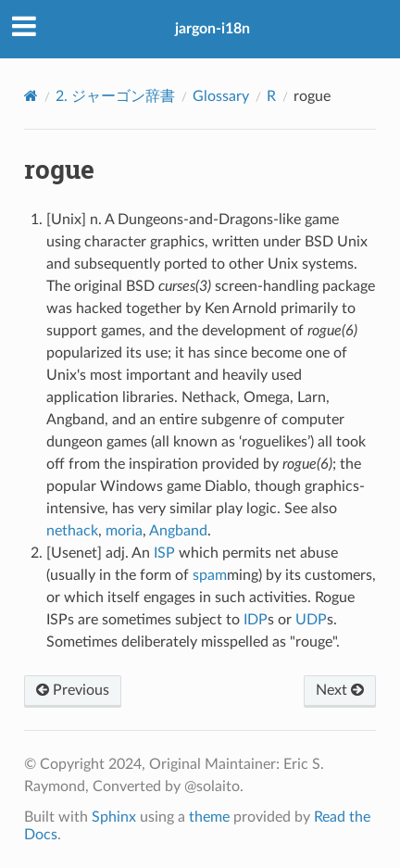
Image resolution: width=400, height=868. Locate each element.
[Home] (31, 96)
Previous (73, 690)
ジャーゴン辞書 (115, 96)
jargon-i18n (212, 29)
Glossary (221, 96)
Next (340, 690)
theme (209, 817)
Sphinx (114, 817)
